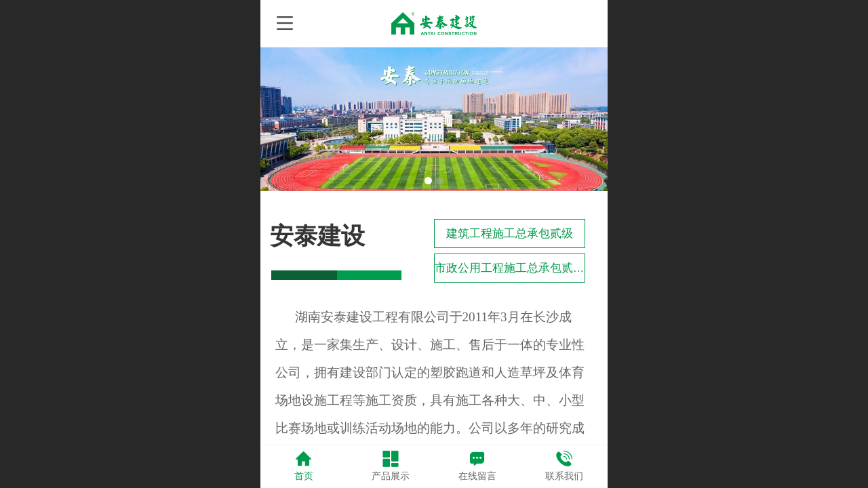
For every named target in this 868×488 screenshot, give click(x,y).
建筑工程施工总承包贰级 (510, 233)
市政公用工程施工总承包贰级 (510, 268)
